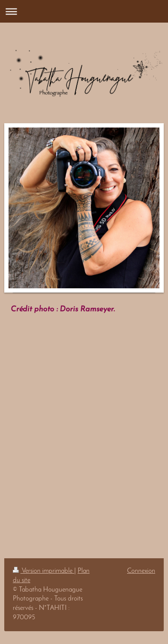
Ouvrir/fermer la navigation (84, 11)
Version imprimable (43, 571)
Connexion (141, 571)
